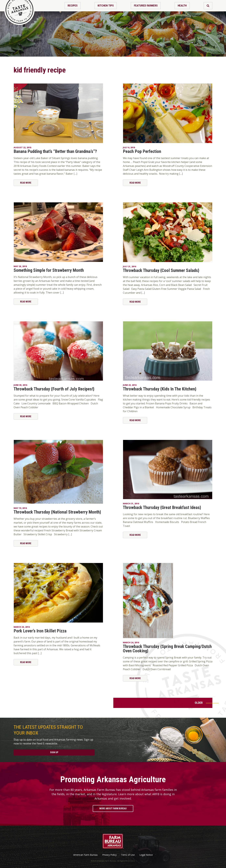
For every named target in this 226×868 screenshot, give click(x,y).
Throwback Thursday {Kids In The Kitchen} (160, 389)
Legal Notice (146, 855)
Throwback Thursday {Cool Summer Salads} (161, 270)
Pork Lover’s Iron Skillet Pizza (40, 631)
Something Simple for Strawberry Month (49, 270)
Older (199, 703)
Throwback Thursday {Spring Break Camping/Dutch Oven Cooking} (167, 649)
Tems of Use (128, 855)
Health (182, 6)
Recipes (73, 6)
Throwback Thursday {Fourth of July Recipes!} (54, 389)
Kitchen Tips (106, 6)
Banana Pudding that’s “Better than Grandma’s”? (55, 151)
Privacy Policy (109, 855)
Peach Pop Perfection (142, 151)
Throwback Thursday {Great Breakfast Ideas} (162, 508)
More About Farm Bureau (113, 808)
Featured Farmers (146, 6)
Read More (26, 183)
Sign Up (54, 752)
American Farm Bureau (85, 855)
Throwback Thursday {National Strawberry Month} (57, 512)
